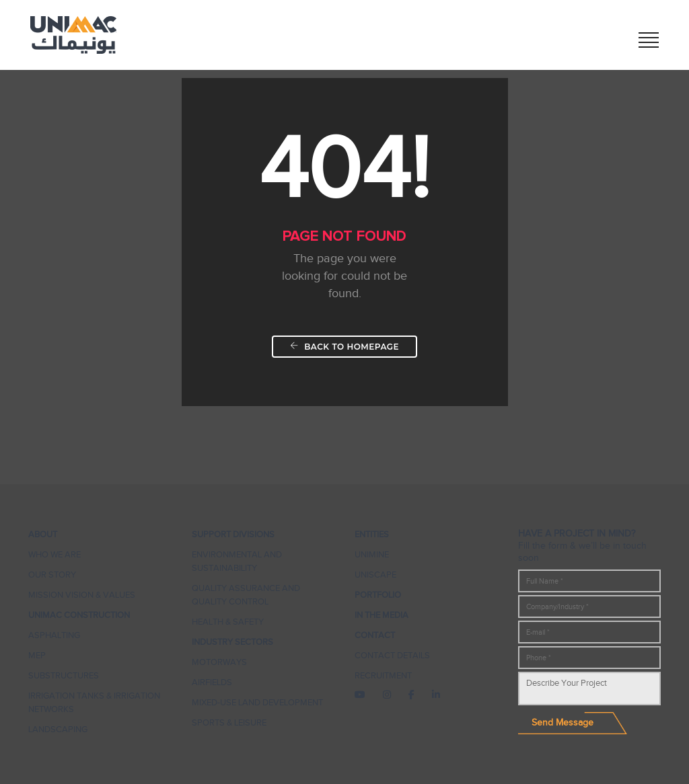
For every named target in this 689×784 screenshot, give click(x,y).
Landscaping (58, 729)
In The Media (382, 615)
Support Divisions (233, 534)
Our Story (52, 575)
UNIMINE (372, 554)
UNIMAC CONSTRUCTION (79, 615)
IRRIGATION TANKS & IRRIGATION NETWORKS (94, 702)
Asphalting (54, 635)
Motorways (219, 662)
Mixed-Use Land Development (257, 702)
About (43, 534)
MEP (37, 655)
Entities (372, 534)
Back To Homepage (344, 347)
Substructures (64, 675)
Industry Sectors (232, 642)
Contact (375, 635)
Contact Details (392, 655)
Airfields (212, 682)
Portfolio (378, 595)
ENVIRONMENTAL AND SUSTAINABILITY (237, 561)
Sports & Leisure (229, 722)
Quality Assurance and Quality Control (246, 595)
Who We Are (55, 554)
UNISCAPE (375, 575)
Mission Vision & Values (82, 595)
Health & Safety (228, 622)
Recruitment (383, 675)
